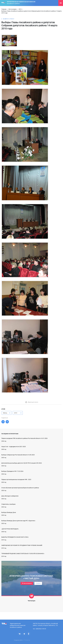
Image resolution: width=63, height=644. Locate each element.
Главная (4, 9)
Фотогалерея (13, 9)
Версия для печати (32, 402)
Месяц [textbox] (5, 413)
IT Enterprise (27, 640)
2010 (20, 9)
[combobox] (7, 413)
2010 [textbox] (16, 413)
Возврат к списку (9, 19)
